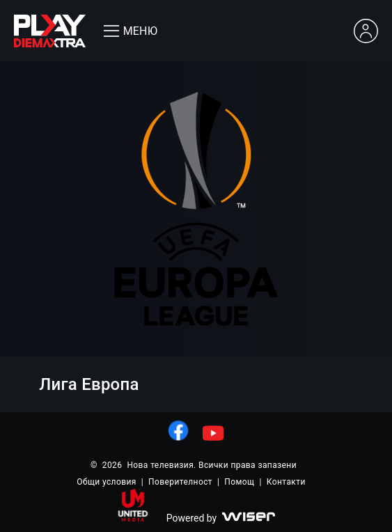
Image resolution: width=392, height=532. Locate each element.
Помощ (239, 482)
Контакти (286, 482)
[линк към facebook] (178, 430)
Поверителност (180, 482)
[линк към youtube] (213, 433)
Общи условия (106, 482)
